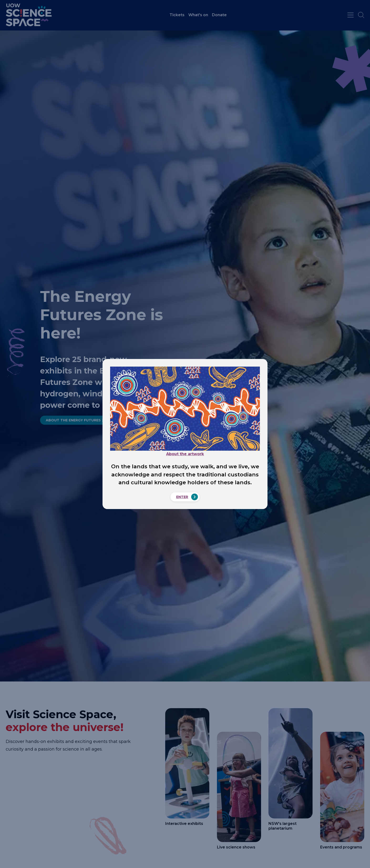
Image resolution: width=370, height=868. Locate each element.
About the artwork (185, 454)
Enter (182, 497)
